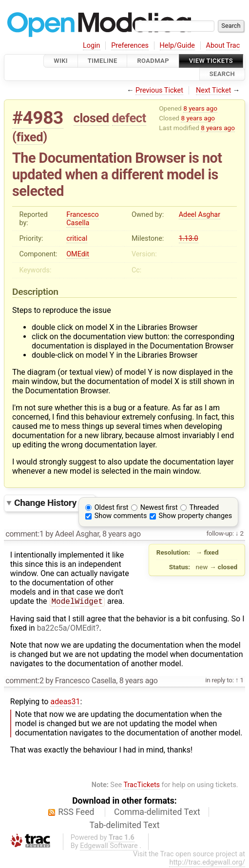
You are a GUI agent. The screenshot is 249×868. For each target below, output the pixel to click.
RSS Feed (76, 813)
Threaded (204, 508)
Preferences (130, 46)
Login (92, 46)
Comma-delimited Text (157, 813)
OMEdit (78, 254)
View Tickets (211, 61)
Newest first (159, 508)
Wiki (61, 61)
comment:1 (24, 534)
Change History (52, 503)
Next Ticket (213, 90)
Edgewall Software (109, 847)
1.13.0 (189, 239)
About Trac (223, 46)
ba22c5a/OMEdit (66, 629)
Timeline (103, 61)
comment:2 (24, 682)
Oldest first (112, 508)
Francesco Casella (82, 219)
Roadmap (153, 61)
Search (222, 74)
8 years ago (200, 108)
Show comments (121, 516)
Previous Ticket (159, 90)
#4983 (38, 118)
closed (91, 118)
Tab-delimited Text (125, 826)
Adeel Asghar (200, 215)
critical (77, 239)
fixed (30, 137)
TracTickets (142, 786)
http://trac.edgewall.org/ (207, 863)
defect (129, 118)
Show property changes (195, 516)
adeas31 (65, 703)
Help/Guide (177, 46)
